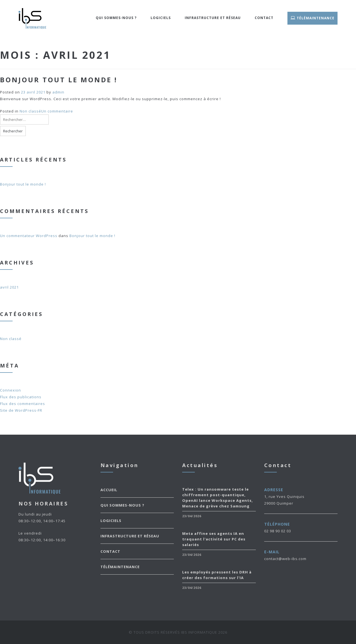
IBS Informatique (199, 632)
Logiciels (161, 18)
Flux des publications (21, 397)
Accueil (109, 490)
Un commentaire (57, 111)
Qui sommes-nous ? (116, 18)
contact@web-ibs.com (285, 559)
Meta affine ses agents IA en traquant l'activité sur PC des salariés (214, 539)
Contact (264, 18)
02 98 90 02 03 (278, 531)
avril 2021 (9, 287)
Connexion (10, 390)
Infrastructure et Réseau (213, 18)
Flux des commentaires (23, 404)
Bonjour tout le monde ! (59, 80)
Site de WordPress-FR (21, 410)
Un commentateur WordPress (29, 236)
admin (58, 92)
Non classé (30, 111)
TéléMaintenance (312, 18)
